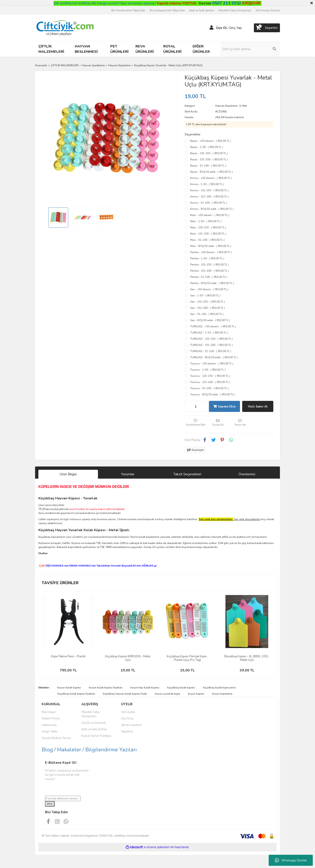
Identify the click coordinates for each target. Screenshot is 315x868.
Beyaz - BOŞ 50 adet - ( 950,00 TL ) (211, 172)
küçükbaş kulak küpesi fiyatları (76, 694)
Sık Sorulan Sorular (268, 10)
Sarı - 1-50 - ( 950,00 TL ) (205, 296)
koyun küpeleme (222, 694)
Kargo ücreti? (108, 3)
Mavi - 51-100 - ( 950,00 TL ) (207, 240)
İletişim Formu (51, 718)
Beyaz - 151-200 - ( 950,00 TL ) (209, 159)
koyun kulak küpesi (69, 688)
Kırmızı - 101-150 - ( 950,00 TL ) (209, 190)
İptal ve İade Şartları (202, 10)
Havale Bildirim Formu (56, 738)
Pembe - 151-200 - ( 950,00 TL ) (209, 271)
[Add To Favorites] (196, 424)
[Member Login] (212, 28)
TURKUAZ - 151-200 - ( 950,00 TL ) (211, 345)
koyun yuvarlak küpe (167, 694)
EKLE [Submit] (50, 804)
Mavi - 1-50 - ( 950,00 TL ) (206, 221)
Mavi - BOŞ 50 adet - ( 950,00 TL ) (211, 246)
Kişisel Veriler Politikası (96, 736)
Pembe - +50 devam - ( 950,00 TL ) (211, 252)
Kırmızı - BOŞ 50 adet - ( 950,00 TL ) (212, 209)
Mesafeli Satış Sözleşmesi (235, 10)
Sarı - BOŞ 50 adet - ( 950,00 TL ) (210, 320)
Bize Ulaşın (49, 712)
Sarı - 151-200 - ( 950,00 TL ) (208, 308)
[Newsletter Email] (63, 798)
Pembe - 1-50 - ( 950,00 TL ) (207, 258)
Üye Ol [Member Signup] (221, 28)
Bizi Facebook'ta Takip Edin (128, 10)
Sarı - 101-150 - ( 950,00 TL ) (208, 302)
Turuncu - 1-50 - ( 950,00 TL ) (208, 370)
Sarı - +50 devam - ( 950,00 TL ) (209, 289)
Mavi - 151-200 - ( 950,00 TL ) (208, 234)
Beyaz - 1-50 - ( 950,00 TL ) (207, 147)
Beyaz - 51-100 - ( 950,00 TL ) (208, 166)
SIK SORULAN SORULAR (75, 3)
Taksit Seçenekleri (187, 474)
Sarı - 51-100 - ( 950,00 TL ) (207, 314)
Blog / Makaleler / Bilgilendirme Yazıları (89, 750)
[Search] (250, 49)
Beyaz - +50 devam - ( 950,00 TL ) (211, 141)
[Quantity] (196, 406)
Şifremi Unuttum (131, 725)
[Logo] (65, 28)
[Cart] (267, 28)
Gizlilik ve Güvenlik (94, 723)
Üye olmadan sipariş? (158, 3)
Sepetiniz (127, 732)
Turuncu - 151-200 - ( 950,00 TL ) (210, 382)
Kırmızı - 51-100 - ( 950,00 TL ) (209, 203)
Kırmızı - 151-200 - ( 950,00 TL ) (209, 197)
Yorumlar (128, 474)
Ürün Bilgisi (68, 474)
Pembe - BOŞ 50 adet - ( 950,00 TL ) (212, 283)
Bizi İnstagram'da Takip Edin (167, 10)
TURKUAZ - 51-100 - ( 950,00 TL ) (211, 351)
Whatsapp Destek (291, 860)
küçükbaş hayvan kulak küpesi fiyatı (125, 694)
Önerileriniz (247, 474)
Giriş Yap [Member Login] (235, 28)
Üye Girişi (127, 718)
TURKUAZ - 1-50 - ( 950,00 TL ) (209, 333)
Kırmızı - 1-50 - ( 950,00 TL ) (207, 184)
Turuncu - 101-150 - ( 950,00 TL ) (210, 376)
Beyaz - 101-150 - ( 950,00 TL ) (209, 153)
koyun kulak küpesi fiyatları (106, 688)
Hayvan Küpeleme (226, 106)
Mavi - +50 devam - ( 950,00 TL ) (210, 215)
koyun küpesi (196, 694)
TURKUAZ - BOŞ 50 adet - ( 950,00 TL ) (214, 357)
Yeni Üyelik (128, 712)
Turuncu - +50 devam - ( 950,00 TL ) (212, 364)
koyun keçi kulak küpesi (145, 688)
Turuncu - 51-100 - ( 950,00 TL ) (209, 388)
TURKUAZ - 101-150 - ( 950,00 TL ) (211, 339)
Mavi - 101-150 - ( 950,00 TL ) (208, 227)
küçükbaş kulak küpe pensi (219, 688)
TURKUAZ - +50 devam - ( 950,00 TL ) (213, 326)
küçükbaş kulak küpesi (181, 688)
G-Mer (243, 106)
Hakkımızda (49, 725)
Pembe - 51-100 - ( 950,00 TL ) (209, 277)
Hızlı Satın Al (258, 407)
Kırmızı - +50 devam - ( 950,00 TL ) (211, 178)
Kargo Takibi (50, 732)
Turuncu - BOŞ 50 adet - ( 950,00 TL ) (213, 394)
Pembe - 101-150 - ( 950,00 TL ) (209, 265)
